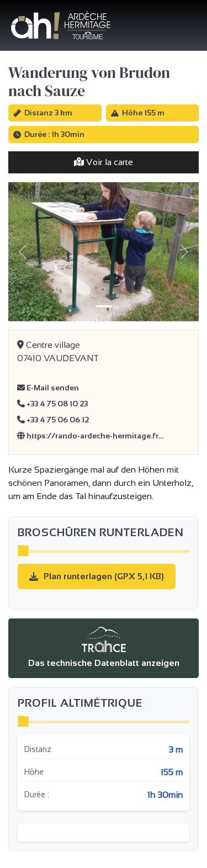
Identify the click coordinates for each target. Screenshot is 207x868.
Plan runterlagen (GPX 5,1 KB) (97, 576)
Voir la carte (104, 162)
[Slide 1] (104, 306)
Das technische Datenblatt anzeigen (104, 647)
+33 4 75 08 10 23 (52, 404)
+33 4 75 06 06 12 (53, 420)
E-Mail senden (48, 388)
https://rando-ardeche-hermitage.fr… (91, 436)
